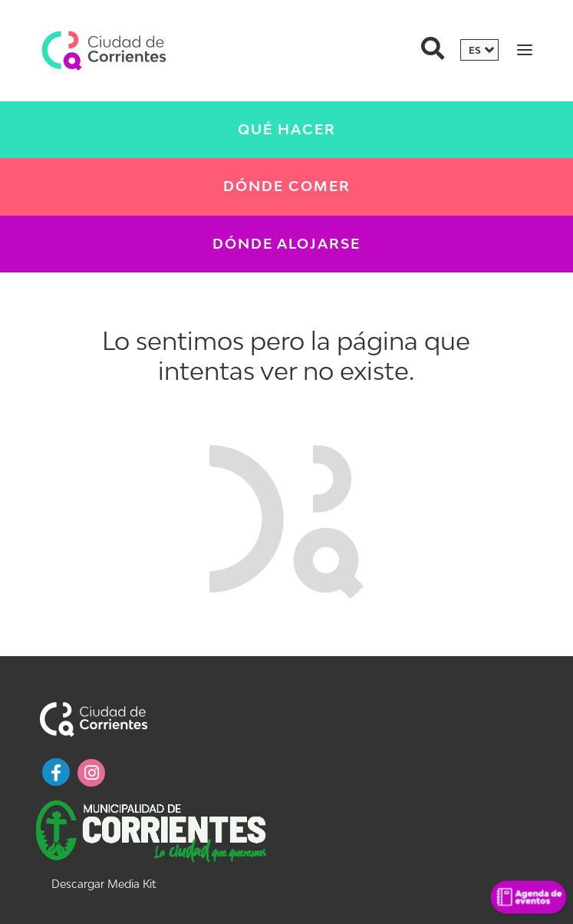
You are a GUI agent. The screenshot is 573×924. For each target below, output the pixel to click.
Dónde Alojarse (286, 244)
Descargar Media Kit (104, 884)
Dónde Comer (287, 186)
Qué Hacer (287, 129)
